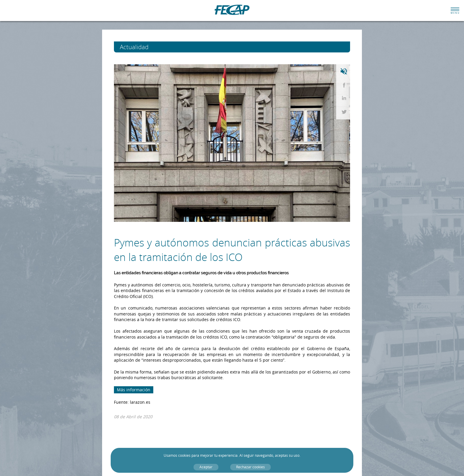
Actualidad (145, 47)
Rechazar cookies (250, 467)
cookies (184, 455)
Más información (134, 390)
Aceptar (206, 467)
